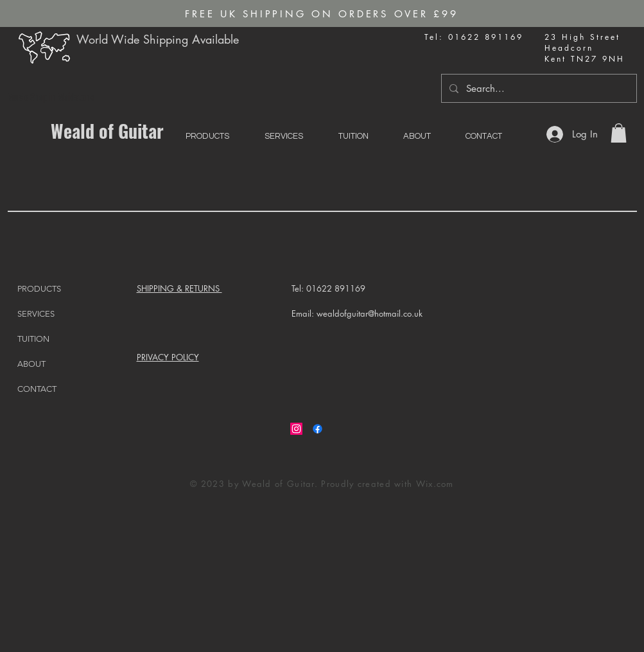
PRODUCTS (39, 289)
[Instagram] (296, 429)
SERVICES (36, 314)
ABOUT (31, 364)
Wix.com (435, 484)
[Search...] (538, 88)
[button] (619, 133)
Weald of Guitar (107, 131)
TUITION (33, 339)
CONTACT (37, 389)
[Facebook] (318, 429)
